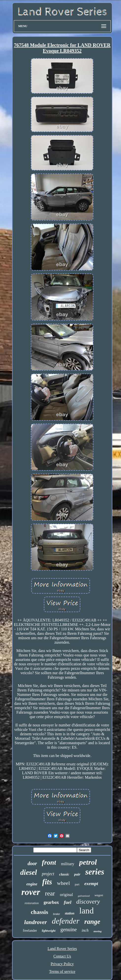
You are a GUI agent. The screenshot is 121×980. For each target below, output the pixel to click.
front (49, 862)
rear (50, 893)
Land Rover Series (62, 949)
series (95, 872)
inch (85, 930)
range (92, 922)
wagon (99, 895)
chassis (40, 912)
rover (31, 892)
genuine (69, 929)
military (68, 864)
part (77, 884)
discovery (88, 902)
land (87, 911)
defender (66, 921)
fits (47, 882)
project (48, 874)
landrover (35, 922)
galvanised (84, 896)
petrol (88, 862)
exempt (91, 884)
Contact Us (62, 956)
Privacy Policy (62, 964)
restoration (32, 903)
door (32, 863)
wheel (63, 883)
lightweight (49, 931)
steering (97, 931)
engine (32, 884)
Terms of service (62, 971)
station (70, 913)
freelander (30, 931)
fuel (68, 902)
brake (56, 914)
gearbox (51, 902)
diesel (29, 872)
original (66, 895)
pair (77, 874)
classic (64, 874)
